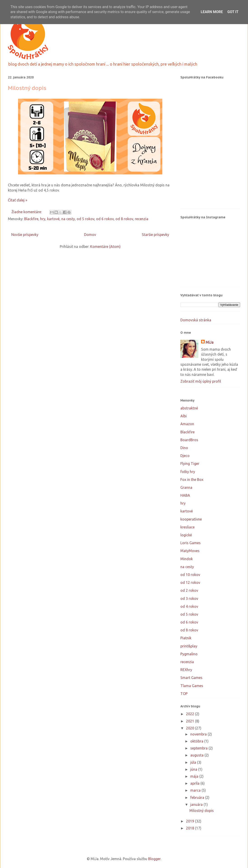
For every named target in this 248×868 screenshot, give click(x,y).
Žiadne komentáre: (27, 212)
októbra (197, 741)
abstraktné (189, 408)
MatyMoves (190, 551)
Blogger (154, 859)
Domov (90, 235)
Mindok (187, 559)
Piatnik (186, 638)
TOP (184, 694)
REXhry (186, 670)
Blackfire (31, 219)
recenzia (142, 219)
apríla (195, 783)
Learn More (212, 12)
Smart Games (191, 678)
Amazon (187, 424)
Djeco (185, 456)
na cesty (68, 219)
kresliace (187, 527)
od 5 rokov (85, 219)
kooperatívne (191, 519)
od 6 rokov (105, 219)
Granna (186, 487)
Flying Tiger (190, 464)
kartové (53, 219)
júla (194, 762)
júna (194, 769)
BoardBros (189, 440)
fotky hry (188, 472)
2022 (191, 714)
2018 (191, 828)
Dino (184, 448)
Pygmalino (189, 654)
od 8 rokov (124, 219)
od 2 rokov (189, 590)
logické (186, 535)
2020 (191, 728)
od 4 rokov (189, 606)
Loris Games (191, 543)
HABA (185, 495)
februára (198, 797)
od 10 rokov (190, 575)
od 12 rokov (190, 582)
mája (195, 776)
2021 (191, 721)
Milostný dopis (27, 88)
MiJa (210, 342)
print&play (189, 646)
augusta (197, 755)
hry (43, 219)
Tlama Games (192, 686)
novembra (199, 734)
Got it (233, 12)
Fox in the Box (192, 480)
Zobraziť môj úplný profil (201, 381)
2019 (191, 821)
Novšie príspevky (25, 235)
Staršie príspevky (155, 235)
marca (196, 790)
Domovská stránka (196, 320)
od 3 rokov (189, 598)
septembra (199, 748)
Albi (184, 416)
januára (197, 804)
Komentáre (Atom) (105, 247)
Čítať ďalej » (18, 200)
